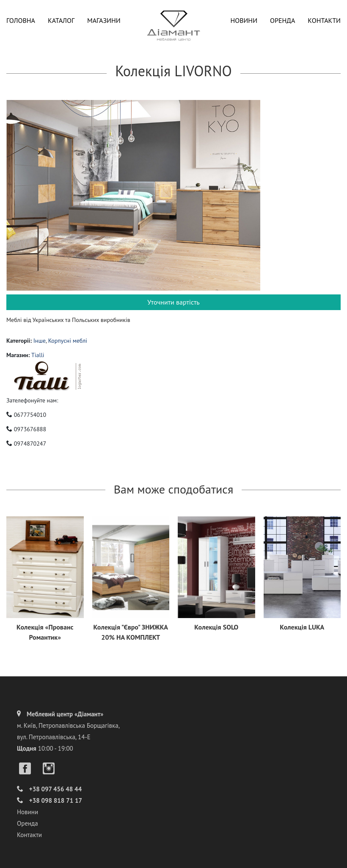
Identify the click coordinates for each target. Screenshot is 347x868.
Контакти (324, 20)
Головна (21, 20)
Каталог (61, 20)
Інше (40, 341)
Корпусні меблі (68, 341)
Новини (244, 20)
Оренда (282, 20)
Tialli (38, 355)
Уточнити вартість (173, 302)
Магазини (104, 20)
